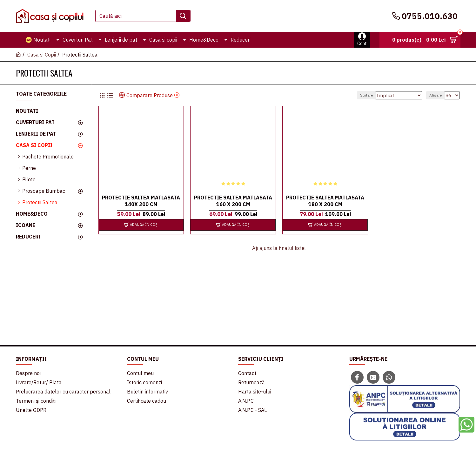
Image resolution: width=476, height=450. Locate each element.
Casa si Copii (42, 55)
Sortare (372, 95)
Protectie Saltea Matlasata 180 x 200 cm (325, 201)
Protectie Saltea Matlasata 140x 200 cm (141, 201)
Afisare (437, 95)
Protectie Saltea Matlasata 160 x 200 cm (233, 201)
